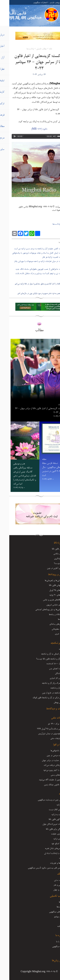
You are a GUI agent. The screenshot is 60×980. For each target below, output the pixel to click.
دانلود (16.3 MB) (30, 129)
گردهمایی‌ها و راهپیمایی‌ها (45, 581)
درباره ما (50, 936)
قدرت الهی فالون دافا (47, 819)
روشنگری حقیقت (48, 834)
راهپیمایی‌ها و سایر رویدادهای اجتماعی (40, 610)
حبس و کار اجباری (48, 678)
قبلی (56, 280)
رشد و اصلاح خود (49, 844)
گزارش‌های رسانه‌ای (48, 624)
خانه (41, 49)
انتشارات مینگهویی (31, 2)
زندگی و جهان (50, 890)
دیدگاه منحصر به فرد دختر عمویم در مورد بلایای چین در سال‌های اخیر (33, 294)
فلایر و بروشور (50, 917)
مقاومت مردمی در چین (46, 756)
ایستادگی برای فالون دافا (46, 829)
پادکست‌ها (21, 49)
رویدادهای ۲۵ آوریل (47, 590)
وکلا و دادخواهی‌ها (48, 751)
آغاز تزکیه (51, 805)
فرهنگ (51, 874)
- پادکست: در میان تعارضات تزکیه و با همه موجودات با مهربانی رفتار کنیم (31, 263)
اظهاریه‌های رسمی (48, 775)
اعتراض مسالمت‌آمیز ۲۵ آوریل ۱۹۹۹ (41, 729)
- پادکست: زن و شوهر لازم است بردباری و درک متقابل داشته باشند (32, 273)
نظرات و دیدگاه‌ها (46, 709)
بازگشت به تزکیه (49, 815)
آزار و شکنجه (48, 643)
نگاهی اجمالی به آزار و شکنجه (43, 654)
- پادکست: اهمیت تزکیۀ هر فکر (45, 257)
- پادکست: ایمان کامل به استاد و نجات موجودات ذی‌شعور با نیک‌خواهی (30, 253)
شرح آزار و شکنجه (48, 688)
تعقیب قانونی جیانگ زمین (45, 785)
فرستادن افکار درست (47, 810)
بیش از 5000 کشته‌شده (46, 664)
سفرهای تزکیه (50, 839)
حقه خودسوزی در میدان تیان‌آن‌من (42, 734)
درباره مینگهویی (49, 946)
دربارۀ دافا (50, 543)
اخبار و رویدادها (47, 575)
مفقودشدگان (50, 673)
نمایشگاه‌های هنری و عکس (44, 600)
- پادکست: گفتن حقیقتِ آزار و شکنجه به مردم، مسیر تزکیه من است (31, 249)
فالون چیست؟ (50, 563)
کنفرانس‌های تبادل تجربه (45, 848)
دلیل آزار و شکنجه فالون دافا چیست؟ (41, 659)
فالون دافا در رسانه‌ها (47, 615)
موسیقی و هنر (50, 885)
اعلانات (52, 858)
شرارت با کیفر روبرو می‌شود (44, 770)
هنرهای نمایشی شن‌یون (46, 605)
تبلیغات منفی (48, 718)
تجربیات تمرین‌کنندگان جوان (44, 824)
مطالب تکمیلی (32, 49)
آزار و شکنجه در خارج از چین (44, 693)
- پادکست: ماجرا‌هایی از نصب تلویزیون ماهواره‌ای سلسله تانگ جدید (32, 269)
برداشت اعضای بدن (47, 669)
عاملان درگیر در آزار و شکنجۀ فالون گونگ (39, 698)
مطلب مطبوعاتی (49, 629)
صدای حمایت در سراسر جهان (44, 760)
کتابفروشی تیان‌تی (47, 2)
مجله (53, 921)
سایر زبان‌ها (49, 961)
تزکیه (52, 794)
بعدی (56, 289)
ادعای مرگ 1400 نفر (47, 724)
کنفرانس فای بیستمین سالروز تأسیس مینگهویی (37, 868)
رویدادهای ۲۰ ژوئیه (48, 595)
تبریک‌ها (52, 619)
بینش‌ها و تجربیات (48, 863)
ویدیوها (52, 902)
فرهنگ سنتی (50, 880)
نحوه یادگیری (50, 559)
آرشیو (53, 951)
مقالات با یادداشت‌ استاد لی (45, 853)
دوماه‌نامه (51, 926)
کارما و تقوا (49, 745)
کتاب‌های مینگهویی (47, 912)
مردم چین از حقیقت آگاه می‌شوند (42, 780)
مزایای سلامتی (50, 554)
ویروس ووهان (50, 703)
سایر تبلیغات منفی (48, 738)
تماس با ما (51, 942)
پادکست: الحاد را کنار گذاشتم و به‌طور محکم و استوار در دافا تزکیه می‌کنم (32, 284)
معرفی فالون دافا (49, 549)
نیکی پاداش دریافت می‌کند (45, 765)
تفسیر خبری (50, 634)
